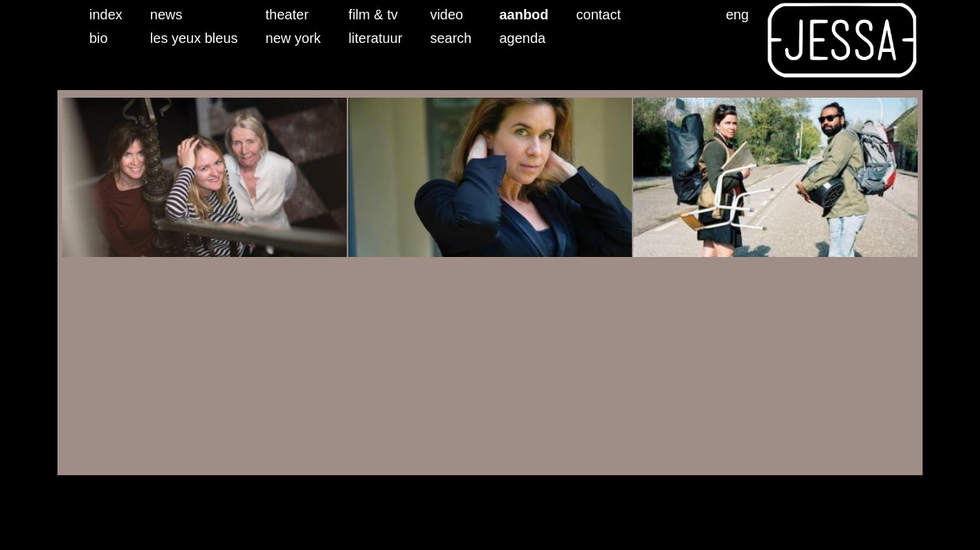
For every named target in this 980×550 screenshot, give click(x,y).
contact (599, 15)
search (451, 38)
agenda (522, 38)
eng (737, 15)
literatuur (376, 38)
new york (293, 38)
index (106, 15)
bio (99, 38)
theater (287, 15)
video (446, 15)
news (166, 15)
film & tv (373, 15)
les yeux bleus (194, 38)
